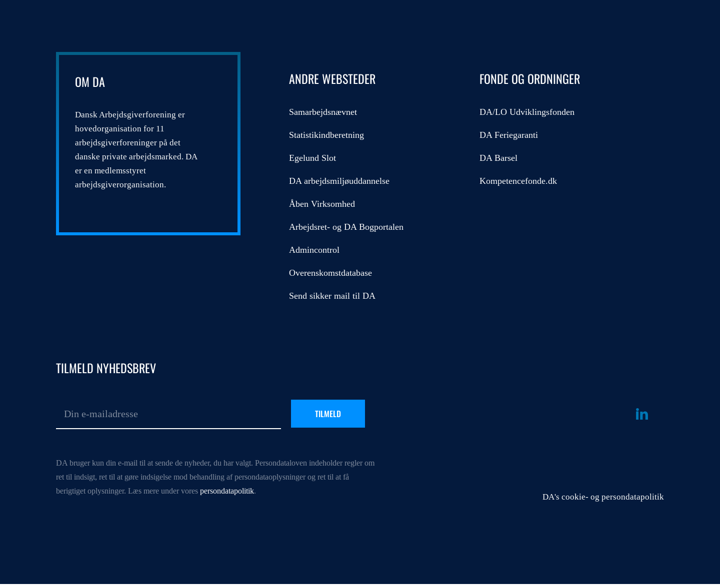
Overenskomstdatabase (330, 273)
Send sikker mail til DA (332, 296)
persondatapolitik (227, 491)
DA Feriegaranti (509, 135)
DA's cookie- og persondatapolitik (603, 497)
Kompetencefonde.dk (518, 181)
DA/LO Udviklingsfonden (527, 112)
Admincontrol (314, 250)
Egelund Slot (312, 158)
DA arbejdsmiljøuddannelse (339, 181)
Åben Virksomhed (322, 204)
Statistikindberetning (326, 135)
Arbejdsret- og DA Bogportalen (346, 227)
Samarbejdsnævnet (323, 112)
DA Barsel (498, 158)
